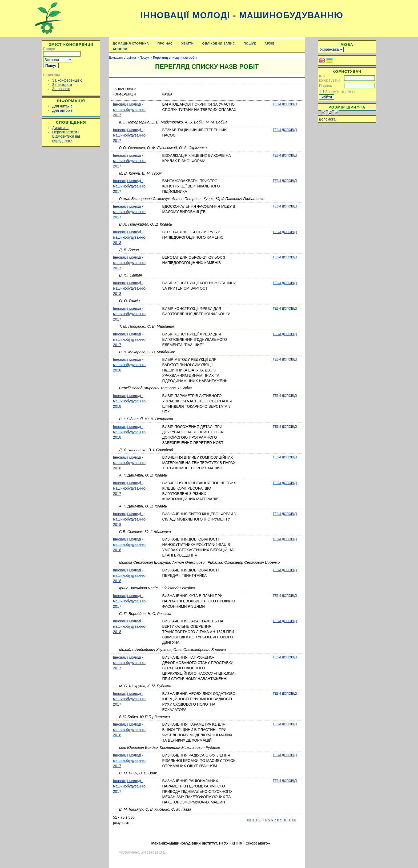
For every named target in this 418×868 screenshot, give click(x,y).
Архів (270, 43)
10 (286, 820)
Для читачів (62, 106)
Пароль (326, 86)
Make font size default (330, 112)
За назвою (61, 89)
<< (249, 820)
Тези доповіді (285, 104)
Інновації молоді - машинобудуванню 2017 (129, 110)
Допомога (327, 119)
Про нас (165, 43)
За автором (62, 85)
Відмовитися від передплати (66, 138)
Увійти (187, 43)
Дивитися (60, 128)
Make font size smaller (324, 112)
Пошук (250, 43)
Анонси (120, 49)
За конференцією (67, 80)
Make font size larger (336, 112)
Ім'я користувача (330, 78)
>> (294, 820)
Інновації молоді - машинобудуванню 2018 (129, 237)
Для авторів (62, 110)
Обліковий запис (219, 43)
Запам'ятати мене (341, 92)
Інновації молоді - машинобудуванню (242, 15)
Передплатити (65, 132)
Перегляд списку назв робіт (175, 58)
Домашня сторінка (131, 43)
